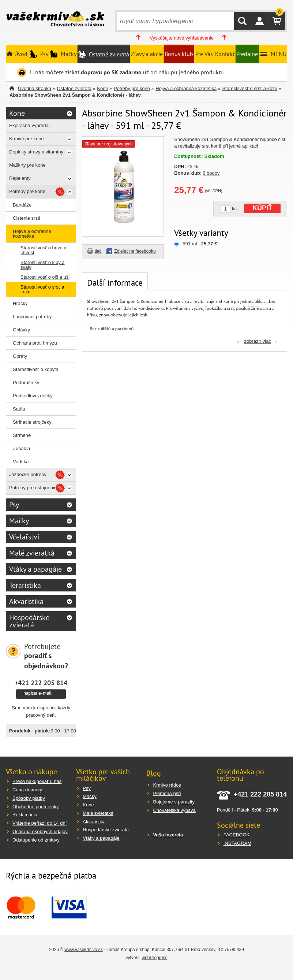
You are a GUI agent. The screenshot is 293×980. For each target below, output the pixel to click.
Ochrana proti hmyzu (35, 343)
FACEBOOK (237, 835)
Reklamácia (25, 815)
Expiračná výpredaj (29, 125)
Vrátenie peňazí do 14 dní (40, 823)
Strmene (22, 435)
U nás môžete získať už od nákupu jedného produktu (127, 72)
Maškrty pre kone (27, 165)
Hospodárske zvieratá (29, 621)
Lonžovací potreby (32, 317)
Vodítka (21, 462)
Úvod (20, 54)
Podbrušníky (26, 383)
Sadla (19, 409)
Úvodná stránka (35, 88)
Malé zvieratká (32, 553)
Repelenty (20, 178)
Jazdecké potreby (28, 474)
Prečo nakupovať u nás (37, 781)
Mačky (68, 54)
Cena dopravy (27, 790)
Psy (44, 54)
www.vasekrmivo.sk (84, 950)
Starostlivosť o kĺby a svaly (42, 265)
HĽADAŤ (243, 21)
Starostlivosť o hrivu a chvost (44, 250)
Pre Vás (204, 54)
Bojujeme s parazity (174, 802)
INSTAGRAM (237, 843)
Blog (154, 773)
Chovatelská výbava (174, 810)
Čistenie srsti (26, 218)
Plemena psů (167, 793)
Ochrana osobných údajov (40, 831)
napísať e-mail (37, 693)
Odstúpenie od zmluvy (36, 840)
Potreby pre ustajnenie (33, 488)
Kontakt (225, 54)
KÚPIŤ (262, 208)
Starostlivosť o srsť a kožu (250, 88)
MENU (278, 54)
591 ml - (200, 244)
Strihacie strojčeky (32, 422)
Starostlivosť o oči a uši (45, 277)
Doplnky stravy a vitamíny (36, 152)
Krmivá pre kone (27, 139)
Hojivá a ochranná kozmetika (186, 88)
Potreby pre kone (132, 88)
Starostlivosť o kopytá (36, 369)
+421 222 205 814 (41, 683)
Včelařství (24, 537)
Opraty (20, 356)
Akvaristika (26, 601)
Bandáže (22, 205)
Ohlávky (21, 330)
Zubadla (21, 448)
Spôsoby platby (29, 798)
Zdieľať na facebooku (135, 251)
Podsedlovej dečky (33, 396)
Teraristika (25, 585)
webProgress (154, 958)
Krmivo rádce (167, 785)
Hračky (20, 303)
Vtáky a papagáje (35, 569)
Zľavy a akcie (147, 54)
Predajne (247, 54)
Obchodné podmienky (35, 807)
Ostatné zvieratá (108, 54)
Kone (102, 88)
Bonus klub (179, 54)
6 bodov (211, 173)
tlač (98, 251)
